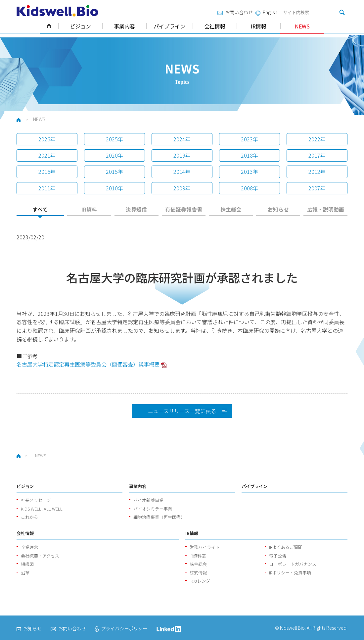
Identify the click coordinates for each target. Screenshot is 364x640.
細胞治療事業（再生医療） (159, 517)
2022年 (317, 139)
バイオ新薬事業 (148, 500)
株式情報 (198, 573)
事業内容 (124, 26)
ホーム (49, 26)
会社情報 (215, 26)
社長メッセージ (36, 500)
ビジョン (80, 26)
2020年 (114, 155)
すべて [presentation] (40, 209)
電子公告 (278, 556)
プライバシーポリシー (121, 628)
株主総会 (198, 564)
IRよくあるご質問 (286, 547)
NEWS (302, 26)
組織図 (27, 564)
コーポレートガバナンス (293, 564)
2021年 (47, 155)
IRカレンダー (202, 581)
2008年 (250, 188)
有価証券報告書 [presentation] (184, 209)
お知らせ (29, 628)
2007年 (317, 188)
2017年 (317, 155)
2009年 (182, 188)
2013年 (250, 172)
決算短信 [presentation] (136, 209)
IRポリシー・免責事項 (290, 573)
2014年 (182, 172)
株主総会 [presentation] (231, 209)
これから (29, 517)
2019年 (182, 155)
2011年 (47, 188)
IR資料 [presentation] (89, 209)
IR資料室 (198, 556)
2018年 (250, 155)
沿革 (25, 573)
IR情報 (259, 26)
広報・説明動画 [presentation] (326, 209)
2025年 (114, 139)
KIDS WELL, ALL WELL (42, 509)
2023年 (250, 139)
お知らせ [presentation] (278, 209)
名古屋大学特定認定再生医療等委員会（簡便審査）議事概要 (88, 364)
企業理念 (29, 547)
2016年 (47, 172)
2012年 (317, 172)
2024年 (182, 139)
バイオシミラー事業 (153, 509)
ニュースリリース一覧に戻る (182, 411)
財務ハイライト (205, 547)
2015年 (114, 172)
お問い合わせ (235, 12)
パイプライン (169, 26)
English (266, 12)
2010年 (114, 188)
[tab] (40, 211)
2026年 (47, 139)
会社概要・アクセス (40, 556)
